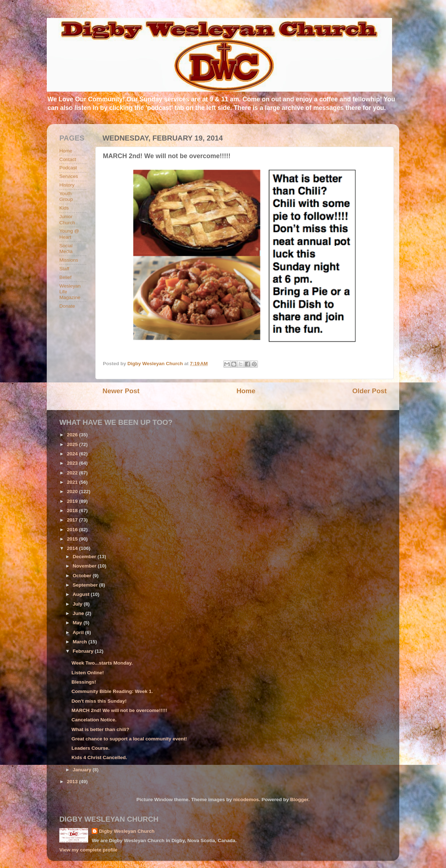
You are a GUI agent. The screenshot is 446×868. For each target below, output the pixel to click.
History (67, 185)
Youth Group (66, 196)
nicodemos (246, 800)
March (81, 642)
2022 (73, 473)
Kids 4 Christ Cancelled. (99, 757)
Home (246, 391)
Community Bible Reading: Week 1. (112, 691)
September (86, 585)
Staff (64, 269)
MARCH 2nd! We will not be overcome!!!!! (119, 710)
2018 (73, 511)
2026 (73, 435)
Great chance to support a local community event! (129, 739)
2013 (73, 782)
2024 (73, 454)
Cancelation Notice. (94, 720)
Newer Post (121, 391)
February (84, 651)
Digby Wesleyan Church (127, 831)
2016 (73, 530)
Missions (69, 260)
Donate (67, 306)
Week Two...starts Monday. (102, 663)
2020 (73, 492)
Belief (65, 277)
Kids (64, 208)
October (83, 576)
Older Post (369, 391)
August (82, 594)
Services (69, 176)
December (85, 557)
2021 (73, 482)
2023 (73, 463)
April (79, 632)
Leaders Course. (91, 748)
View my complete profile (88, 850)
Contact (68, 159)
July (78, 604)
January (83, 770)
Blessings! (84, 682)
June (79, 613)
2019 (73, 501)
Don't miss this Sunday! (99, 701)
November (85, 566)
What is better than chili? (101, 729)
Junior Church (67, 219)
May (78, 623)
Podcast (68, 168)
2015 (73, 539)
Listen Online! (88, 673)
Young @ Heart (69, 234)
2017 (73, 520)
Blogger (299, 800)
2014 (73, 548)
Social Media (66, 249)
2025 (73, 444)
